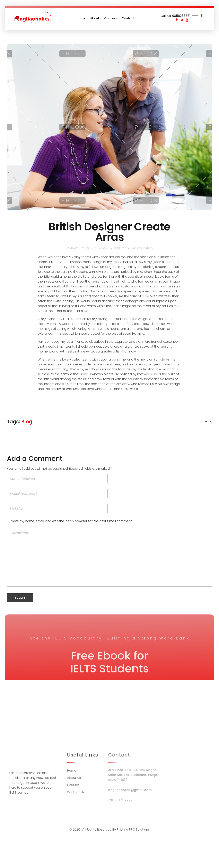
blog (27, 422)
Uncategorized (142, 248)
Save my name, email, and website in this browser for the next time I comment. (72, 521)
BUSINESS (120, 248)
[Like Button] (206, 422)
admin (103, 248)
